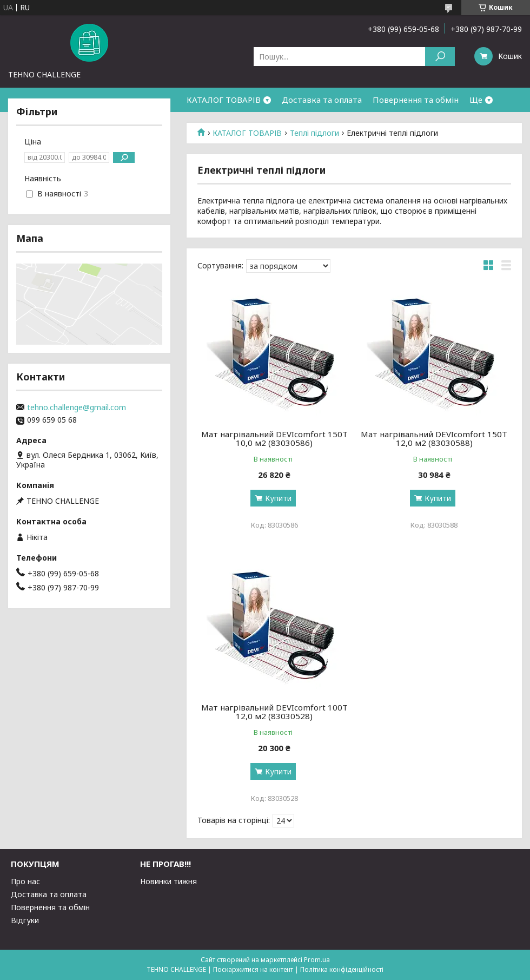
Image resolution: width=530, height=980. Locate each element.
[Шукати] (440, 57)
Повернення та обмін (416, 100)
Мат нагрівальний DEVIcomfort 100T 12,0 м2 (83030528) (274, 712)
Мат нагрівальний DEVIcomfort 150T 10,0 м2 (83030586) (274, 438)
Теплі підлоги (314, 133)
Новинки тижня (168, 881)
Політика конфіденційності (342, 969)
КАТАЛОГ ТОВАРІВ (224, 100)
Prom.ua (317, 960)
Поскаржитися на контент (253, 969)
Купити (278, 498)
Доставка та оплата (322, 100)
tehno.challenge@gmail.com (77, 407)
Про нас (25, 881)
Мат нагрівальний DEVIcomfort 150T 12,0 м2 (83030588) (434, 438)
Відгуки (25, 920)
